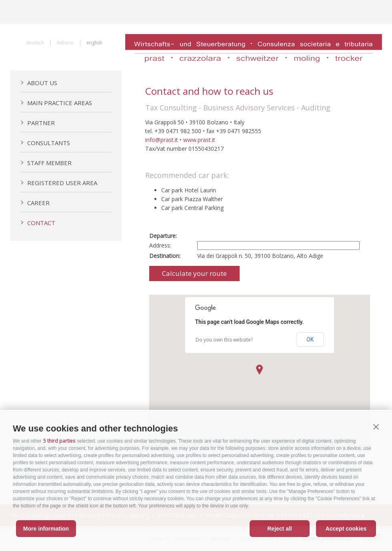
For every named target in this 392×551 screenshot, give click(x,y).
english (94, 43)
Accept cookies (346, 529)
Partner (38, 123)
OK (310, 339)
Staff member (46, 163)
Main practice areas (56, 103)
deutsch (35, 43)
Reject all (279, 529)
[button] (376, 427)
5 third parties (59, 441)
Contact (38, 223)
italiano (65, 43)
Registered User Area (59, 183)
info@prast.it (162, 140)
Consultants (45, 143)
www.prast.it (199, 140)
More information (46, 529)
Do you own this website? (224, 340)
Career (35, 203)
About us (39, 83)
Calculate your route (194, 273)
